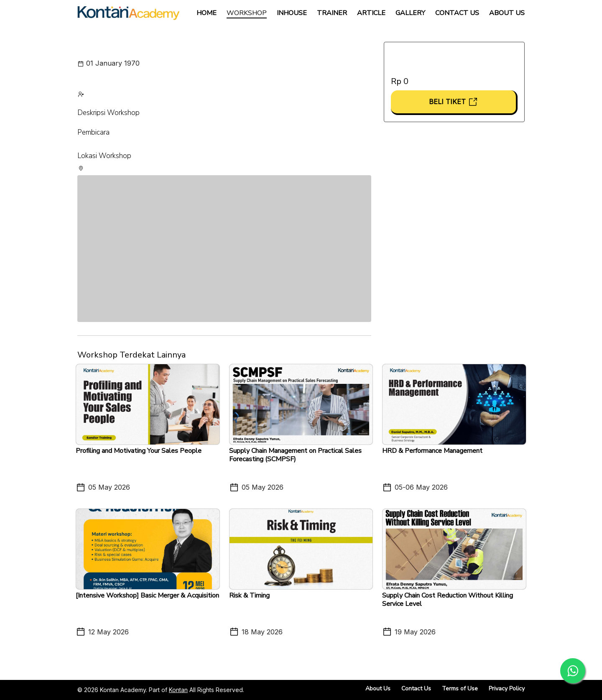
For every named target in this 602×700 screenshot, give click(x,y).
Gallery (410, 13)
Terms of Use (460, 689)
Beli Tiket (453, 102)
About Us (507, 13)
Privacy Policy (507, 689)
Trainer (332, 13)
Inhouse (292, 13)
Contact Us (457, 13)
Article (371, 13)
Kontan (178, 690)
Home (207, 13)
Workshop (247, 13)
